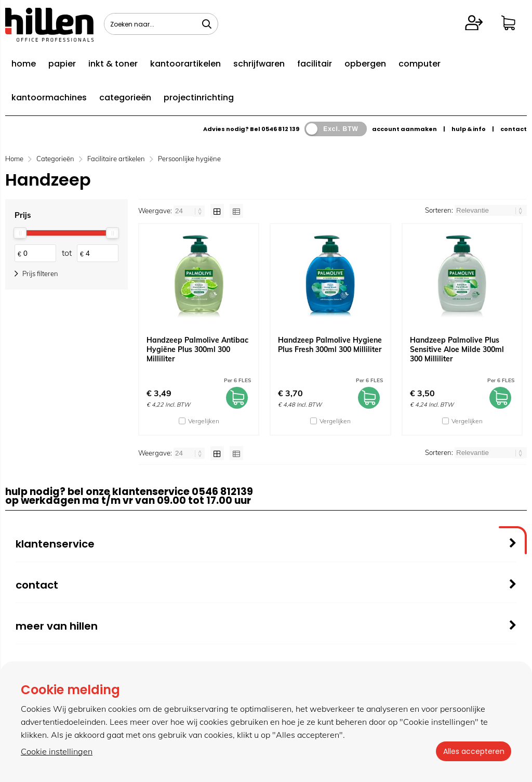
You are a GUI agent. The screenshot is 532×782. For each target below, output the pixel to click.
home (24, 64)
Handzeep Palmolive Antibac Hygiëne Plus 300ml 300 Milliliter (197, 349)
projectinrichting (199, 97)
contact (514, 129)
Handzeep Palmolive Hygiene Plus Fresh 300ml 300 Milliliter (330, 345)
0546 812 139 (280, 129)
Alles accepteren (472, 751)
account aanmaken (404, 129)
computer (420, 64)
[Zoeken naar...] (207, 24)
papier (62, 64)
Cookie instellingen (57, 751)
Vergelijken (204, 421)
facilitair (315, 64)
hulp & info (469, 129)
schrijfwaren (259, 64)
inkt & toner (113, 64)
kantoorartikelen (185, 64)
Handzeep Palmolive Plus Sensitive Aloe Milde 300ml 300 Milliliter (457, 349)
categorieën (125, 97)
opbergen (365, 64)
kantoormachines (49, 97)
